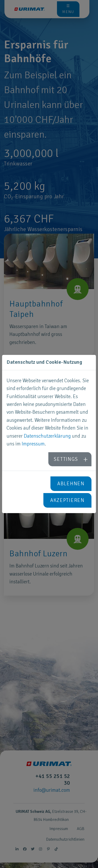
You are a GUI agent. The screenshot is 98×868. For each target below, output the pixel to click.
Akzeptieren (67, 500)
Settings (66, 459)
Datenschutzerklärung (47, 436)
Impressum (33, 444)
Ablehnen (71, 484)
